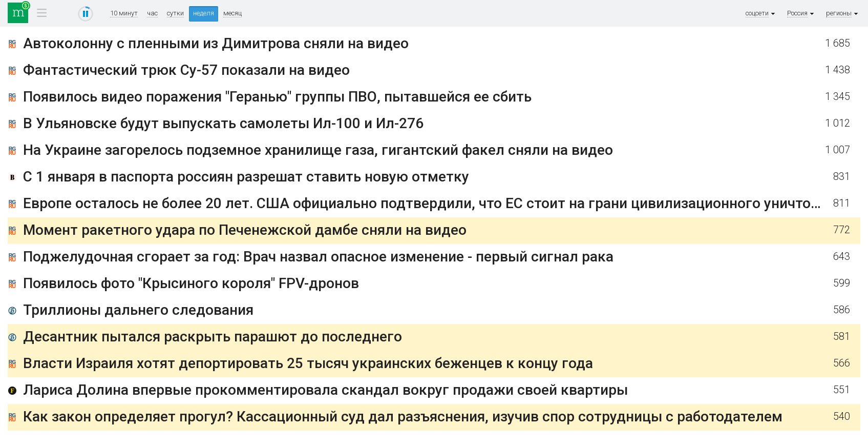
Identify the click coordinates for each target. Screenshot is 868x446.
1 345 (838, 97)
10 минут (124, 13)
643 (842, 257)
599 (842, 283)
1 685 (838, 43)
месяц (232, 13)
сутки (175, 13)
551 (842, 390)
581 (842, 337)
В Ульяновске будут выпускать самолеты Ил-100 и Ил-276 (223, 123)
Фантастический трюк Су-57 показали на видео (186, 70)
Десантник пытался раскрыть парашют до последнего (213, 337)
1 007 (838, 150)
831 (842, 177)
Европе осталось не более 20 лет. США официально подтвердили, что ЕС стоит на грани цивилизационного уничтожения (439, 203)
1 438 (838, 70)
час (152, 13)
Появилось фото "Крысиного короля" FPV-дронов (191, 283)
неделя (204, 13)
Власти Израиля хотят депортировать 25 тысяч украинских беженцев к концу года (308, 363)
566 (842, 363)
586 (842, 310)
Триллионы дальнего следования (138, 310)
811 (842, 203)
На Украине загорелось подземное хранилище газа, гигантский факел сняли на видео (318, 150)
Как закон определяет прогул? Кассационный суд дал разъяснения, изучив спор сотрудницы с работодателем (403, 417)
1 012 (838, 123)
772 (842, 230)
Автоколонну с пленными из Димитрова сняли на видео (216, 43)
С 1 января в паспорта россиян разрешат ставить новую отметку (246, 177)
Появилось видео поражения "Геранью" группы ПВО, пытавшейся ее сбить (277, 97)
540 (842, 417)
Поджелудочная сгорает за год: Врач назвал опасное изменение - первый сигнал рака (318, 257)
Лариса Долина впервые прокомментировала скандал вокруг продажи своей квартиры (325, 390)
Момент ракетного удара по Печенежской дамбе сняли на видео (245, 230)
